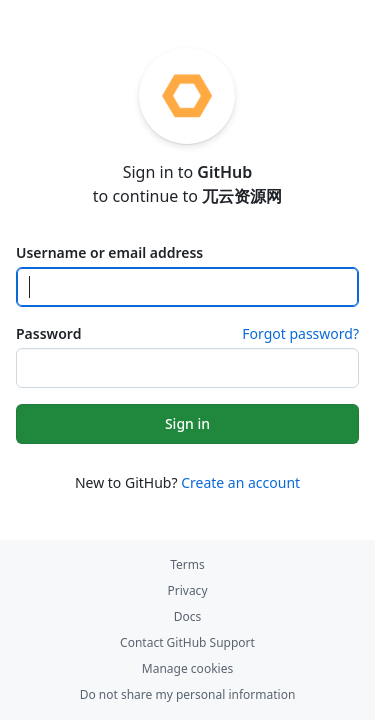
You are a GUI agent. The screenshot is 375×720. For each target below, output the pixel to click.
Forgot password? (300, 333)
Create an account (240, 482)
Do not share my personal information (188, 694)
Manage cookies (187, 668)
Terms (187, 564)
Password (48, 333)
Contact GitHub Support (187, 642)
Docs (188, 616)
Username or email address (109, 252)
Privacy (187, 590)
